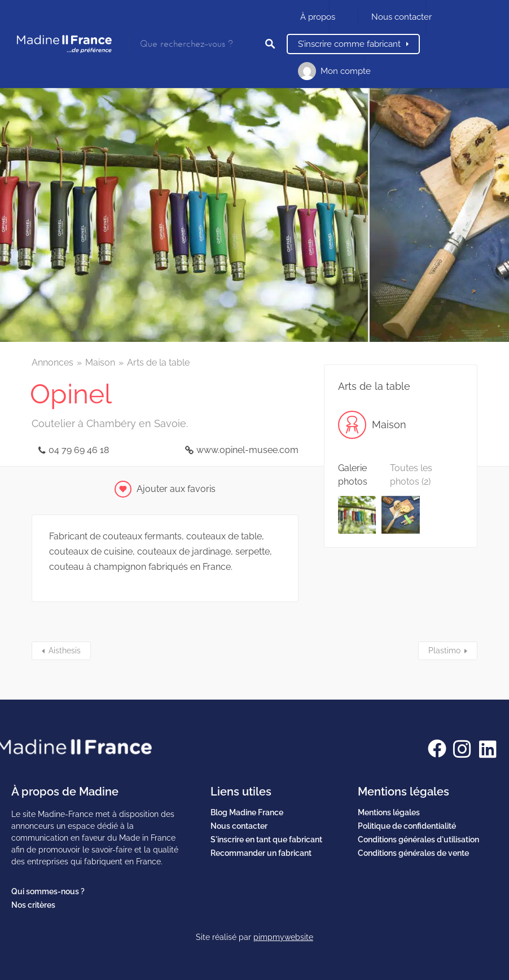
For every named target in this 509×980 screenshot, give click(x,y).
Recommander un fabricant (261, 853)
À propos (318, 17)
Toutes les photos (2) (411, 475)
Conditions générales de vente (413, 853)
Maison (100, 362)
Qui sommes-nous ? (48, 891)
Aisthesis (65, 651)
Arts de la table (158, 362)
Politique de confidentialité (407, 826)
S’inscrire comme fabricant (349, 44)
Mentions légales (389, 812)
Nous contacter (402, 17)
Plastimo (444, 651)
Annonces (52, 362)
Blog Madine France (247, 812)
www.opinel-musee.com (247, 450)
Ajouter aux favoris (176, 489)
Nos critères (33, 905)
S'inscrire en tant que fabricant (266, 840)
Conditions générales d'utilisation (418, 840)
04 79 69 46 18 (79, 450)
